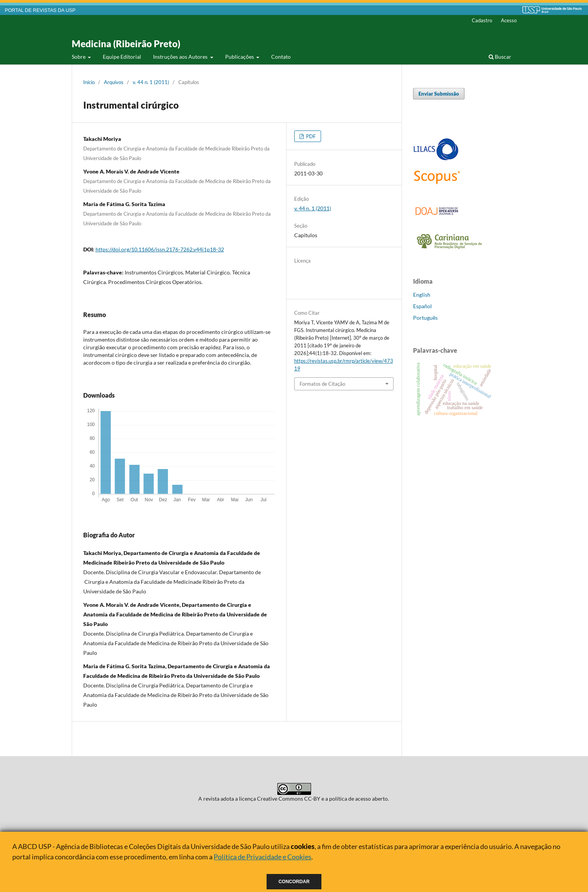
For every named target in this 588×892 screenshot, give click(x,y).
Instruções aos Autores (181, 57)
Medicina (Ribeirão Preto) (126, 44)
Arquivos (114, 82)
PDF (310, 136)
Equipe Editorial (122, 57)
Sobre (79, 57)
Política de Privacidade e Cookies (263, 857)
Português (425, 318)
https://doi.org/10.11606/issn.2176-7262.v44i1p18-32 (160, 249)
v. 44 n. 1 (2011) (151, 82)
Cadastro (482, 20)
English (422, 295)
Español (422, 306)
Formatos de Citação (322, 384)
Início (89, 82)
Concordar (294, 882)
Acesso (509, 20)
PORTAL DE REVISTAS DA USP (40, 10)
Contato (281, 57)
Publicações (240, 57)
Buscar (500, 57)
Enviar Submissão (439, 94)
